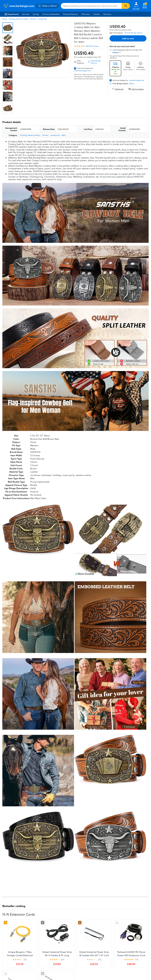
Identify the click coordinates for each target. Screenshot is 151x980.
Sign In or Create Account (48, 969)
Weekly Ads (109, 969)
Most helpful (53, 941)
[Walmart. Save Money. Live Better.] (19, 6)
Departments (12, 14)
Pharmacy (86, 14)
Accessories (42, 19)
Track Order (91, 969)
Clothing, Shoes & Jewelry (19, 19)
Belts (64, 135)
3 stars (38, 917)
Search (143, 941)
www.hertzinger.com (83, 70)
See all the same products (137, 871)
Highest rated (36, 941)
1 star (39, 924)
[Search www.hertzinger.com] (91, 6)
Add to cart (128, 38)
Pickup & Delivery (70, 14)
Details (132, 84)
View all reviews (12, 932)
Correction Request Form (18, 890)
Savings (36, 14)
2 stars (38, 921)
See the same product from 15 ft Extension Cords (127, 745)
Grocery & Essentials (51, 14)
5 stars (38, 911)
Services (26, 14)
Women (33, 19)
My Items (107, 14)
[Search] (126, 6)
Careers (97, 14)
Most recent (18, 941)
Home (5, 19)
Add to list (118, 89)
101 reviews (94, 46)
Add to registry (136, 89)
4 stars (38, 914)
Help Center (72, 969)
